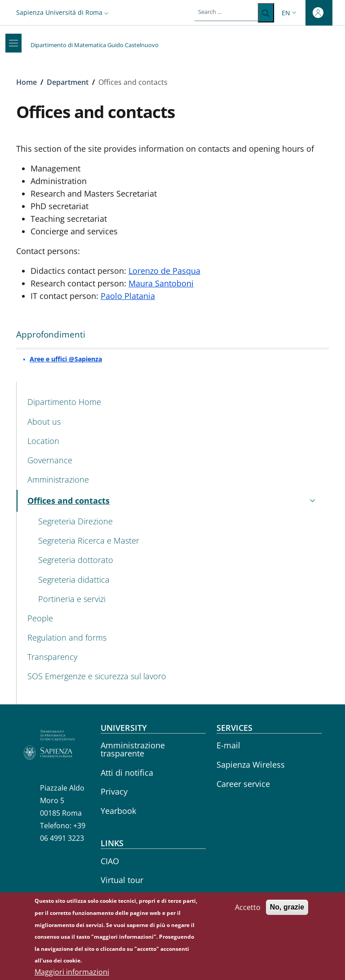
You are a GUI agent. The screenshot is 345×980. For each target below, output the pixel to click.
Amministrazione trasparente (133, 749)
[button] (63, 12)
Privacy (114, 791)
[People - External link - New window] (173, 618)
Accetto (248, 913)
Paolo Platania (128, 296)
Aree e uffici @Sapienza (66, 359)
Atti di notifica (127, 773)
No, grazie (287, 912)
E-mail (228, 745)
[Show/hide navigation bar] (13, 43)
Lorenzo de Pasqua (164, 271)
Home (27, 82)
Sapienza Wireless (251, 765)
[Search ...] (266, 13)
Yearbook (118, 811)
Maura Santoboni (161, 283)
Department (68, 82)
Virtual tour (122, 880)
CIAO (110, 861)
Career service (243, 784)
